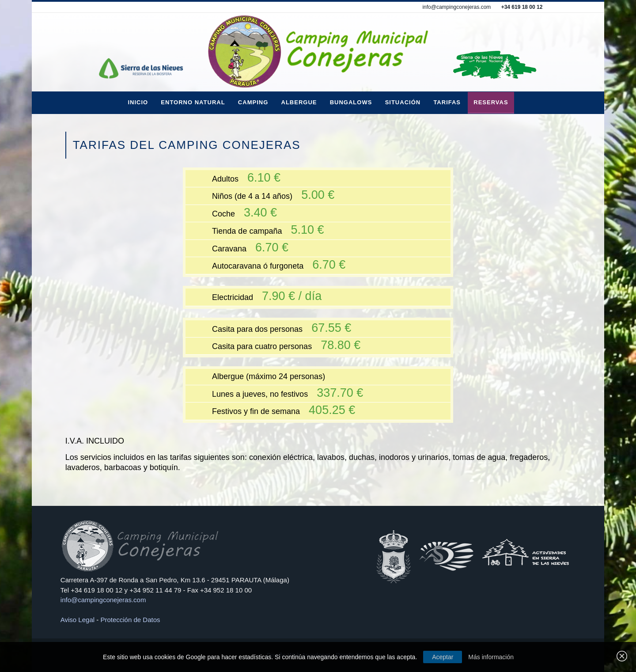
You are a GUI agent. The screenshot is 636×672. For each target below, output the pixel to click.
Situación (403, 102)
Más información (491, 657)
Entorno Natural (193, 102)
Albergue (299, 102)
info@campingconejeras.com (456, 7)
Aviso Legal (78, 620)
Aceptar (443, 657)
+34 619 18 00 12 (522, 7)
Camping (253, 102)
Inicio (138, 102)
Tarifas (447, 102)
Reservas (491, 102)
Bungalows (351, 102)
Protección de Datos (130, 620)
